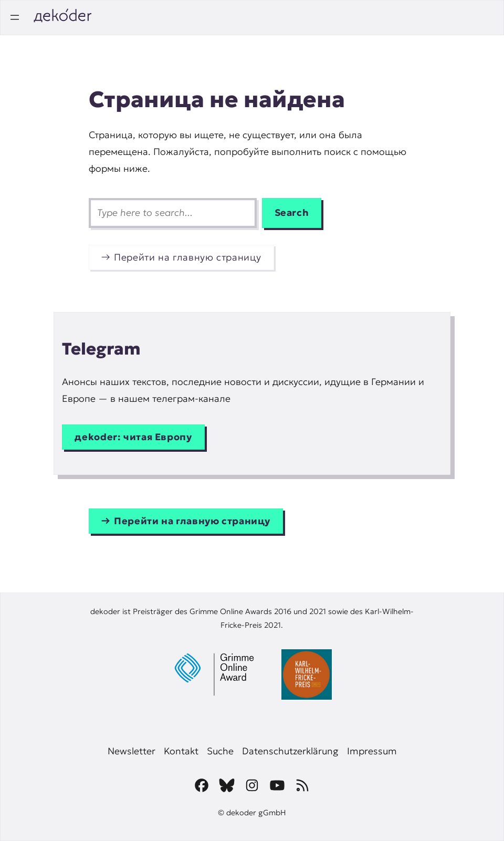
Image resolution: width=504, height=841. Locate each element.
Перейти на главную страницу (188, 257)
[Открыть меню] (15, 17)
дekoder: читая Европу (133, 437)
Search (292, 213)
